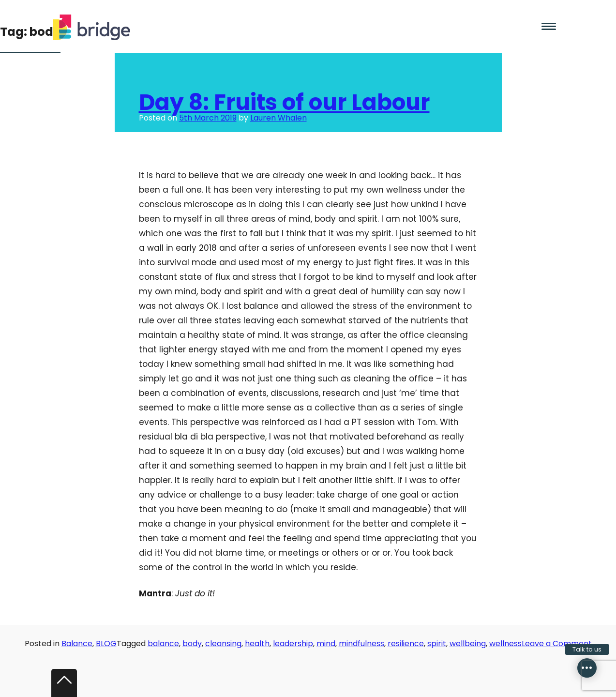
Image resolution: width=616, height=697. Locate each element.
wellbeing (468, 644)
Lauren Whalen (278, 118)
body (192, 644)
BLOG (106, 644)
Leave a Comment (557, 644)
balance (163, 644)
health (257, 644)
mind (326, 644)
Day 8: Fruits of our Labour (284, 102)
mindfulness (361, 644)
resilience (406, 644)
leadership (293, 644)
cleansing (223, 644)
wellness (505, 644)
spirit (437, 644)
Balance (77, 644)
